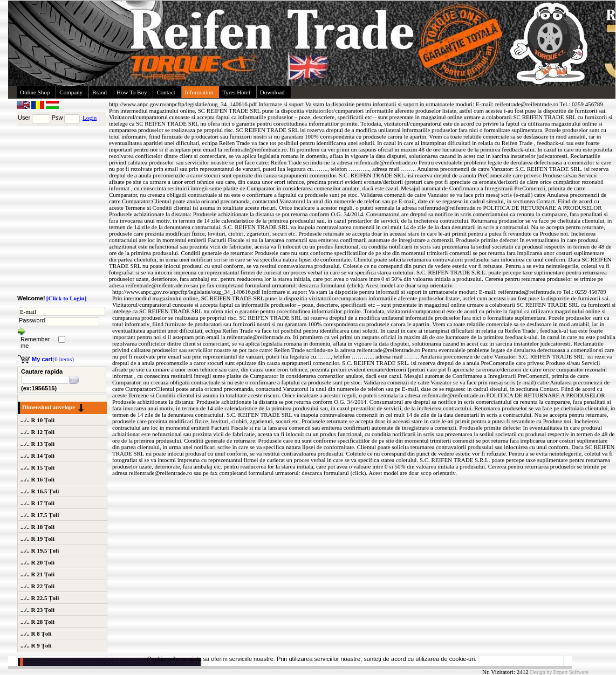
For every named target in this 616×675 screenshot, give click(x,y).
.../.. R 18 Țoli (37, 527)
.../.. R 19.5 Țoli (40, 550)
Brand (100, 92)
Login (90, 118)
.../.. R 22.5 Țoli (40, 598)
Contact (166, 92)
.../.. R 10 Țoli (37, 420)
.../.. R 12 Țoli (37, 432)
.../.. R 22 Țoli (37, 586)
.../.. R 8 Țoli (36, 633)
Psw (57, 118)
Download (272, 92)
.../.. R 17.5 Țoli (40, 515)
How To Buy (132, 92)
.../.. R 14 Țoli (37, 456)
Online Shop (35, 92)
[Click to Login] (67, 298)
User (24, 118)
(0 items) (53, 359)
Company (71, 92)
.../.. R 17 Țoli (37, 503)
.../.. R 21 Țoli (37, 574)
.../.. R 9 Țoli (36, 645)
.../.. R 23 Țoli (37, 610)
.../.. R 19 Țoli (37, 539)
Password (32, 320)
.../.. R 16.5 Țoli (40, 491)
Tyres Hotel (236, 92)
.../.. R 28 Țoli (37, 622)
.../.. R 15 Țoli (37, 467)
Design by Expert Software (559, 672)
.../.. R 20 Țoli (37, 562)
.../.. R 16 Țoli (37, 479)
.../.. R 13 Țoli (37, 444)
